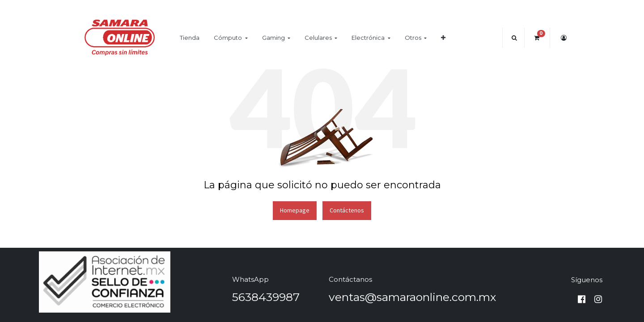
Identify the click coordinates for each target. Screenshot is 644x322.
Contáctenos (347, 210)
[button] (443, 38)
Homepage (295, 210)
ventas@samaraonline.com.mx (412, 297)
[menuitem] (190, 38)
